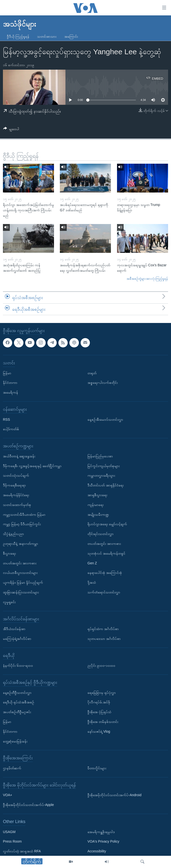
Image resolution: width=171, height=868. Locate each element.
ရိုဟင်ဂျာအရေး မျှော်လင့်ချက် (107, 524)
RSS (6, 419)
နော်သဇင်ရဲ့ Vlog (99, 731)
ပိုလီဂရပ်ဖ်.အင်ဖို (99, 702)
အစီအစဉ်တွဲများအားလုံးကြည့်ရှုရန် (147, 279)
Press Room (12, 842)
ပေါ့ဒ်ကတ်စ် (11, 429)
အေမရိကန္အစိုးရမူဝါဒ (101, 832)
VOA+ (8, 795)
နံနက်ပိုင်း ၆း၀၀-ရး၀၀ (18, 666)
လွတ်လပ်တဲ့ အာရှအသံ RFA (22, 851)
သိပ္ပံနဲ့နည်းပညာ (13, 534)
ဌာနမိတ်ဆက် (12, 768)
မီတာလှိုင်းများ (97, 768)
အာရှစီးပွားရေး (97, 495)
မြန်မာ (7, 373)
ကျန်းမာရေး (96, 505)
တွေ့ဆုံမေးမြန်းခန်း (15, 741)
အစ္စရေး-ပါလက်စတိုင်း (103, 383)
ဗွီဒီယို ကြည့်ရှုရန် (18, 36)
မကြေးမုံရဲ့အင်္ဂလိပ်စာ (17, 639)
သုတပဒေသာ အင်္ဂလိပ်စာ (104, 639)
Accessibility (97, 851)
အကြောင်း (71, 36)
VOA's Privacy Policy (103, 842)
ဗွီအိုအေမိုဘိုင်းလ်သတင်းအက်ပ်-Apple (28, 805)
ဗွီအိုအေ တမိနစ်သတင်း (103, 722)
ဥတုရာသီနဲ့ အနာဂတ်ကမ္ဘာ (21, 544)
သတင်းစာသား (47, 36)
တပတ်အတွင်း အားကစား (20, 563)
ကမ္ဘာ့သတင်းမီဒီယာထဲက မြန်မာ (24, 514)
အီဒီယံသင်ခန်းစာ (14, 629)
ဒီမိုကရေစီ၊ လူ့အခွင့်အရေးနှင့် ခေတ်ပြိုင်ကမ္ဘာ (32, 466)
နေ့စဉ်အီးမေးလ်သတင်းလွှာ (105, 419)
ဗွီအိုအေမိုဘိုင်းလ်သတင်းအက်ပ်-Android (114, 795)
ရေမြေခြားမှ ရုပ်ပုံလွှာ (102, 693)
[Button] (11, 130)
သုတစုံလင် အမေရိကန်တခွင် (106, 553)
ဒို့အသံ (92, 582)
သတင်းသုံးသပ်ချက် (16, 476)
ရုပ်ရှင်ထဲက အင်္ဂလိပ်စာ (103, 629)
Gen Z (92, 563)
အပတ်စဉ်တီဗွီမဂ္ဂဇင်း (17, 712)
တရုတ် (92, 373)
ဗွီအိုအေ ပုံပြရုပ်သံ (99, 712)
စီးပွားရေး (9, 553)
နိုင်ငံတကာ (10, 383)
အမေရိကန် (11, 392)
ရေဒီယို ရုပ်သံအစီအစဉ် (19, 702)
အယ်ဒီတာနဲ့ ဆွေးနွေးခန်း (19, 456)
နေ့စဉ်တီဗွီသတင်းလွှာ (17, 693)
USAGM (9, 832)
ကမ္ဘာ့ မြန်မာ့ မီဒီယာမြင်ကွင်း (22, 524)
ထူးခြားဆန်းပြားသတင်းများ (21, 592)
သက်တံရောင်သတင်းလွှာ (104, 592)
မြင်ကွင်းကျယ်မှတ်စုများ (104, 466)
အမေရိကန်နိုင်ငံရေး (16, 495)
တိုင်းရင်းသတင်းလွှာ (101, 534)
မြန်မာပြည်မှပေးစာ (100, 456)
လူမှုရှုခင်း (9, 602)
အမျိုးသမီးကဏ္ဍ (98, 514)
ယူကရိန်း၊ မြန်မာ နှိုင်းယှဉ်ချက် (23, 582)
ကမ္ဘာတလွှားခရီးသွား (101, 476)
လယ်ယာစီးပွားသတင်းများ (20, 573)
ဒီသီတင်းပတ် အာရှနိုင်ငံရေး (106, 485)
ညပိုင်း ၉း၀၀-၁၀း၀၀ (101, 666)
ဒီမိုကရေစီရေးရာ (14, 485)
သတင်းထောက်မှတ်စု (17, 505)
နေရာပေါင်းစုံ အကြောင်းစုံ (105, 573)
